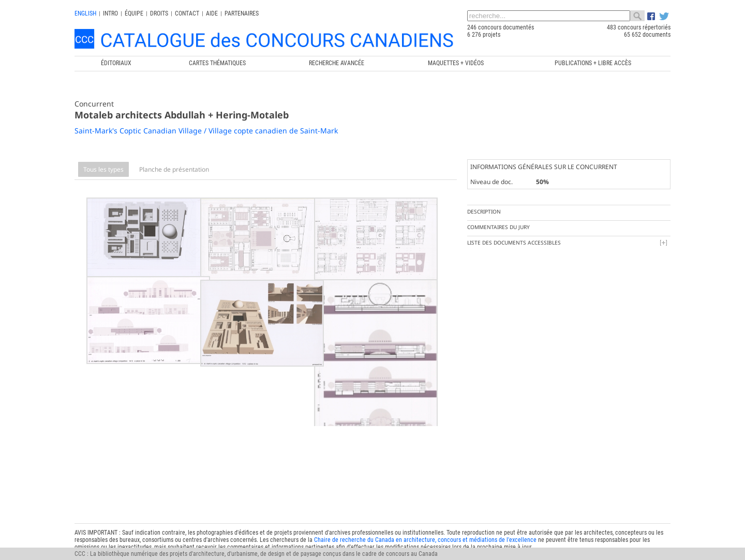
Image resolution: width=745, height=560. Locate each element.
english (85, 13)
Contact (187, 13)
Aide (212, 13)
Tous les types (103, 169)
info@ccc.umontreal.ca (104, 535)
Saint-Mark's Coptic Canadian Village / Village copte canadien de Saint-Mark (206, 131)
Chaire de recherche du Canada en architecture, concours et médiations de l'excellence (425, 520)
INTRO (110, 13)
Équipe (134, 13)
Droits (159, 13)
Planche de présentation (174, 169)
